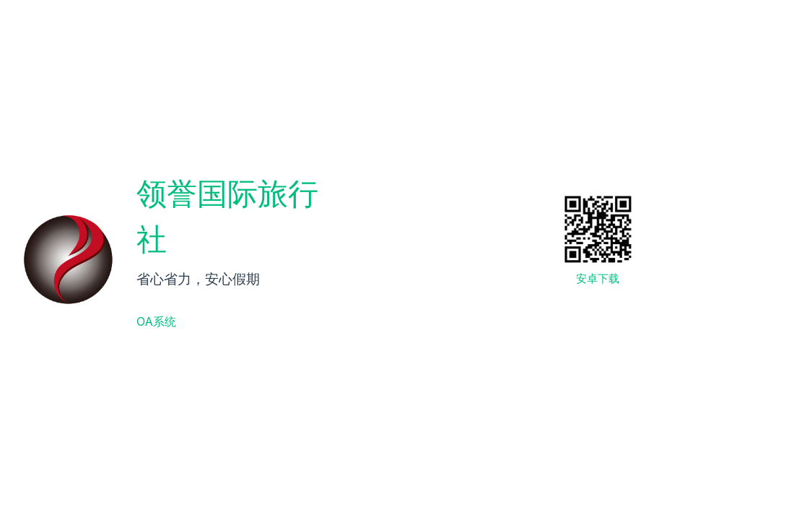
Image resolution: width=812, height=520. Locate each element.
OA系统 (156, 321)
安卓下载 (598, 278)
